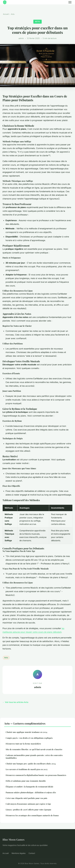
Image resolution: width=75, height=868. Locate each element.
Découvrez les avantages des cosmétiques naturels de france (32, 815)
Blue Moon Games (14, 839)
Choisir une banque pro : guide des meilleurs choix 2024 (31, 764)
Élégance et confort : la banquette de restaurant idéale (29, 787)
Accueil (6, 14)
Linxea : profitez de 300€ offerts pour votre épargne (28, 810)
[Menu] (70, 2)
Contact (32, 853)
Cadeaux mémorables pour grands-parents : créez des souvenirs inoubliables (34, 757)
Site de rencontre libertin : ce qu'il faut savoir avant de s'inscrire (34, 749)
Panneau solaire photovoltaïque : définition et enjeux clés (31, 792)
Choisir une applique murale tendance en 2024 (26, 732)
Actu (13, 14)
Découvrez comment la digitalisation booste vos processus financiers (36, 775)
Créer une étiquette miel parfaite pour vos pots (26, 798)
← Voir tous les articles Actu (15, 702)
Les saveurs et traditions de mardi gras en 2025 (27, 769)
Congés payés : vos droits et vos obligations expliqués (29, 738)
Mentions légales (19, 853)
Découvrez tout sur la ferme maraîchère (23, 744)
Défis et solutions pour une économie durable (26, 781)
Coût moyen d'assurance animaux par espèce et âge (28, 804)
